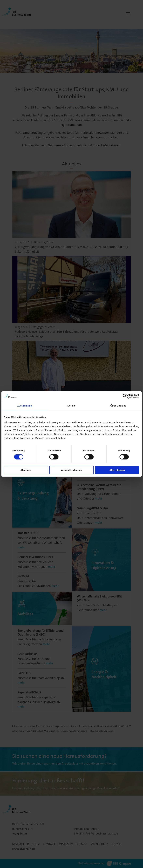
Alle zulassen (117, 470)
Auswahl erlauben (71, 470)
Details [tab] (72, 406)
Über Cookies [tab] (118, 406)
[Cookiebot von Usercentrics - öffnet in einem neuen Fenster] (125, 396)
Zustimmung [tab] (25, 406)
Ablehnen (26, 470)
